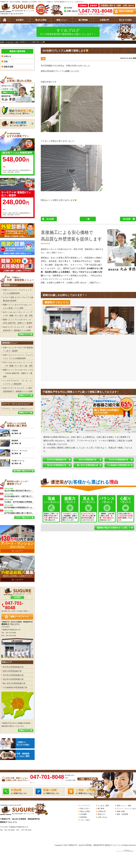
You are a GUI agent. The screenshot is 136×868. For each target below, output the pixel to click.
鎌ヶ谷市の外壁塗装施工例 (88, 465)
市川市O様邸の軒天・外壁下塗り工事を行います (19, 495)
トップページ (85, 806)
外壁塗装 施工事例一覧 (11, 433)
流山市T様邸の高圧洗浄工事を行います (19, 490)
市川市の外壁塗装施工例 (118, 460)
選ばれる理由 (41, 20)
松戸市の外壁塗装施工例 (57, 460)
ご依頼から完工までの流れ (15, 743)
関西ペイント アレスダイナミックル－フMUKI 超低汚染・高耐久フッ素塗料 (18, 373)
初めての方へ (85, 809)
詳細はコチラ (24, 334)
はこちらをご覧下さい (15, 124)
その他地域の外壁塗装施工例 (118, 465)
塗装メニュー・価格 (124, 806)
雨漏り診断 (121, 811)
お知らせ (8, 56)
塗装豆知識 (8, 67)
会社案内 (20, 20)
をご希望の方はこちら (17, 791)
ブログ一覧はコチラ (23, 517)
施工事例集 (83, 20)
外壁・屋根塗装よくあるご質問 (15, 755)
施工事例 (101, 809)
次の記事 (50, 219)
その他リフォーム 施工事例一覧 (12, 463)
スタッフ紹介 (85, 820)
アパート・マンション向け (126, 809)
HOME (69, 8)
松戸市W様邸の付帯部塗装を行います (19, 506)
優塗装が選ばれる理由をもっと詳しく (114, 528)
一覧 (88, 219)
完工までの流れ (125, 20)
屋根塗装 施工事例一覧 (11, 443)
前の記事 (127, 219)
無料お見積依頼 (126, 11)
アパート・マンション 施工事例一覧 (14, 453)
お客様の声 (104, 20)
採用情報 (83, 817)
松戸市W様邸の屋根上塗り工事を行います (19, 512)
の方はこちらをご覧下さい (17, 111)
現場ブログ (102, 814)
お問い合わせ (72, 11)
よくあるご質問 (103, 806)
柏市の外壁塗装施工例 (88, 460)
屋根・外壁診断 (122, 814)
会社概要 (83, 814)
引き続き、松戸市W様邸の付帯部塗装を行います (19, 501)
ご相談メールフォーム (19, 617)
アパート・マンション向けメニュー (18, 409)
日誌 (43, 59)
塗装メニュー (62, 20)
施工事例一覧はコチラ (22, 471)
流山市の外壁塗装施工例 (57, 465)
